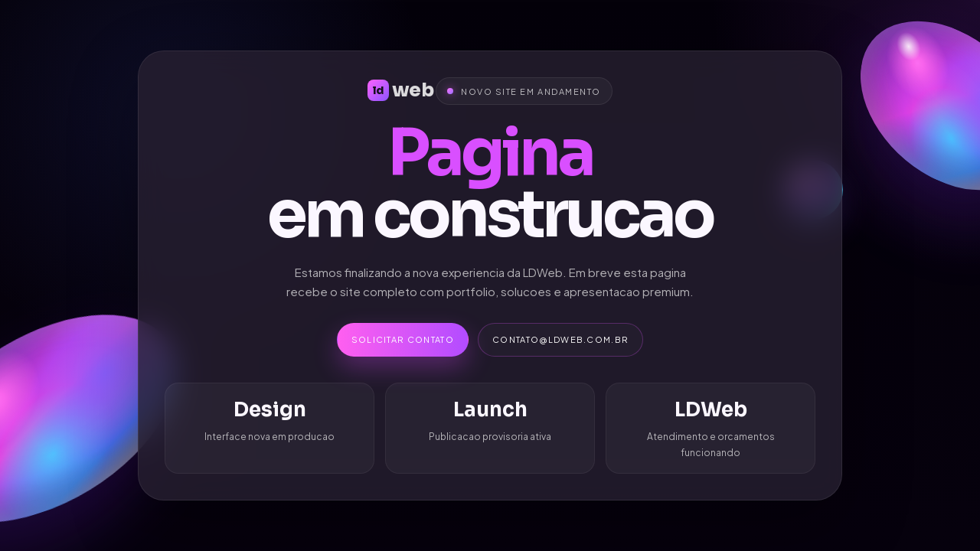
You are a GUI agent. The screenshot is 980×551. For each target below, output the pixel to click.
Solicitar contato (403, 339)
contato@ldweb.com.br (560, 339)
